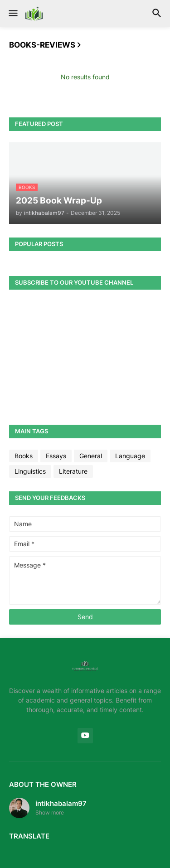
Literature (73, 471)
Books (24, 456)
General (91, 456)
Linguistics (30, 471)
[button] (12, 14)
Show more (50, 812)
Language (130, 456)
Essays (56, 456)
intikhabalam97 (61, 803)
